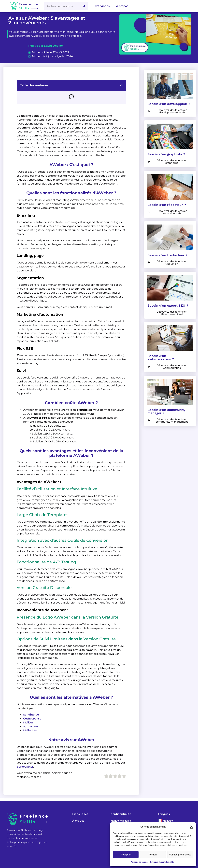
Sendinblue (31, 715)
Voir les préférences (180, 855)
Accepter (126, 855)
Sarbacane (30, 726)
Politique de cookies (140, 862)
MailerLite (30, 730)
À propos (122, 6)
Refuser (153, 855)
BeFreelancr (25, 767)
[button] (191, 827)
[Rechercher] (84, 6)
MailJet (28, 723)
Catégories (102, 6)
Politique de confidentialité (162, 862)
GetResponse (32, 719)
